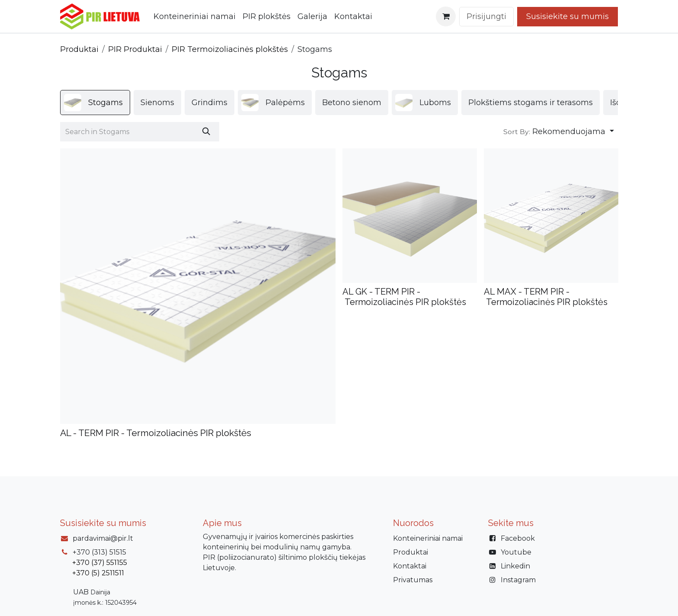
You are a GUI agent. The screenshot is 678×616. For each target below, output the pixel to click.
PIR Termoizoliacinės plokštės (230, 49)
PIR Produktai (135, 49)
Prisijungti (486, 16)
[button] (559, 132)
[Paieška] (206, 132)
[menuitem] (195, 17)
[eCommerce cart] (446, 16)
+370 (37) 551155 (100, 563)
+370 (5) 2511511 (98, 573)
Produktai (79, 49)
